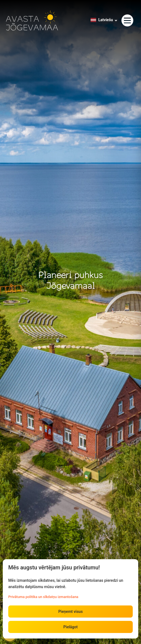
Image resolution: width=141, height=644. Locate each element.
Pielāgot (70, 627)
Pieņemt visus (71, 612)
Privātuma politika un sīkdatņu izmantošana (43, 597)
